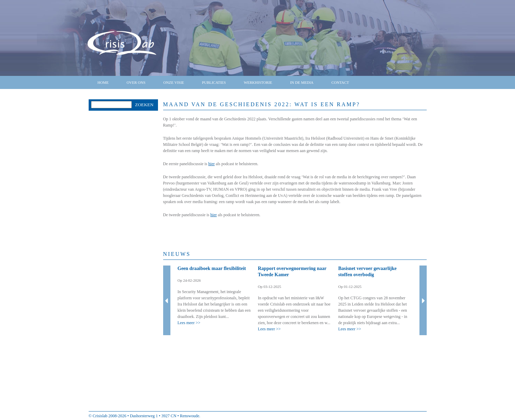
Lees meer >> (189, 323)
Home (103, 82)
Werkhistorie (258, 82)
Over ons (136, 82)
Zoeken (144, 105)
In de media (302, 82)
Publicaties (214, 82)
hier (212, 164)
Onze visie (174, 82)
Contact (340, 82)
